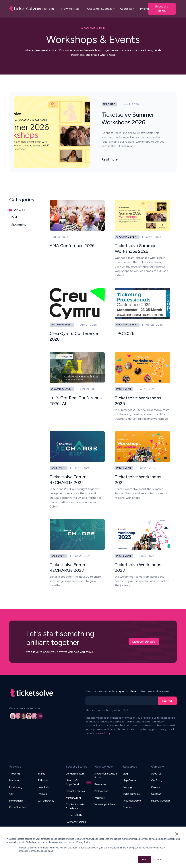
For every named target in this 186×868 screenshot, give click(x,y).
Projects (42, 794)
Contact (128, 807)
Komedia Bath (74, 815)
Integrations (16, 801)
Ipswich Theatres (75, 791)
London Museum (75, 774)
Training (127, 787)
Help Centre (129, 780)
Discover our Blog (144, 642)
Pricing (144, 9)
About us (156, 774)
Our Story (157, 780)
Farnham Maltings (76, 822)
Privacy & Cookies (161, 801)
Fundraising (16, 787)
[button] (47, 9)
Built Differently (46, 801)
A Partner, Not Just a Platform (106, 776)
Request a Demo (162, 9)
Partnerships (101, 791)
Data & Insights (18, 807)
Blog (125, 774)
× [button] (177, 834)
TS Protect (44, 780)
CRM (12, 794)
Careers (155, 787)
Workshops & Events (106, 805)
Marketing (15, 780)
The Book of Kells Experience (75, 806)
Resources (100, 784)
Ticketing (14, 774)
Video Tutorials (131, 794)
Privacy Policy (103, 733)
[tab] (26, 210)
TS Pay (41, 774)
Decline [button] (160, 860)
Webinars (100, 798)
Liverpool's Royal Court (72, 782)
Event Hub (43, 787)
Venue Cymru (73, 798)
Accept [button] (144, 860)
